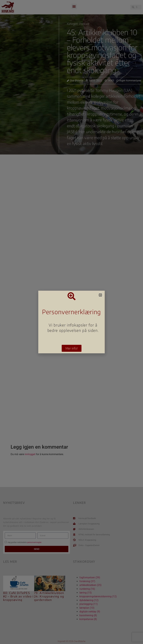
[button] (100, 295)
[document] (71, 322)
